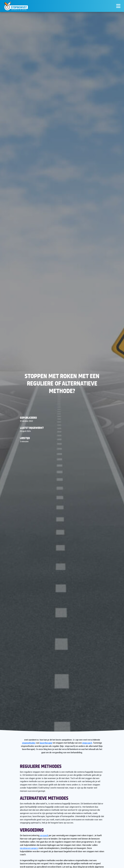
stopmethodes (29, 743)
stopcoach (87, 743)
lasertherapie (46, 743)
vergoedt (44, 835)
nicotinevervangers (29, 848)
